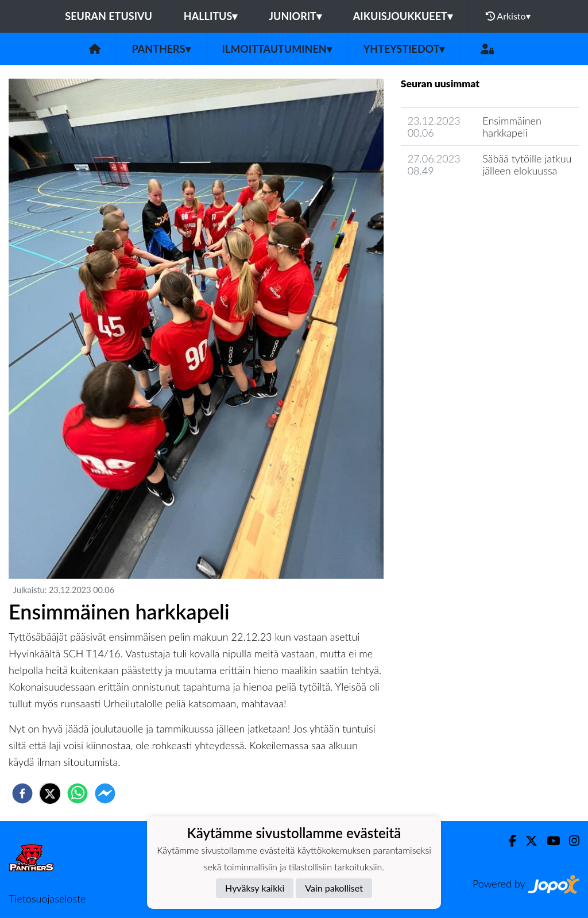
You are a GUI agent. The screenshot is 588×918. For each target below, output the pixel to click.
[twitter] (50, 793)
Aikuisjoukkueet (403, 16)
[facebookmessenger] (105, 793)
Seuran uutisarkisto (452, 204)
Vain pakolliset (334, 888)
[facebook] (22, 793)
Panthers (161, 49)
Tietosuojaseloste (47, 898)
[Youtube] (549, 841)
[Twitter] (527, 841)
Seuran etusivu (109, 16)
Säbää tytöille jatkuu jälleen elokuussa (527, 164)
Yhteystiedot (404, 49)
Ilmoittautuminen (277, 49)
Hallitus (210, 16)
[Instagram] (570, 841)
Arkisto (508, 16)
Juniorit (295, 16)
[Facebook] (508, 841)
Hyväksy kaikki (255, 888)
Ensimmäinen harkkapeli (512, 127)
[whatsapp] (78, 793)
